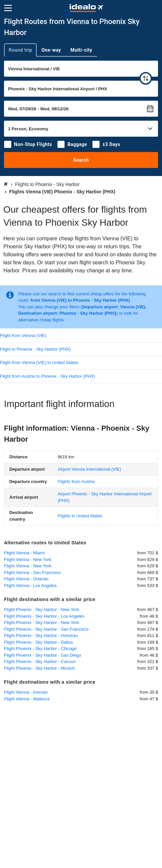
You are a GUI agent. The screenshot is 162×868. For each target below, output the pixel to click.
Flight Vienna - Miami (24, 553)
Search (81, 160)
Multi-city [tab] (81, 50)
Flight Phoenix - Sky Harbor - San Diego (42, 655)
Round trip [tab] (20, 50)
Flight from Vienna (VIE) (23, 335)
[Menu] (8, 8)
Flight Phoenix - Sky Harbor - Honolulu (41, 635)
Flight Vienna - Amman (26, 692)
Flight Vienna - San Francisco (32, 572)
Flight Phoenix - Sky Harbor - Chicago (40, 648)
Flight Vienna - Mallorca (27, 699)
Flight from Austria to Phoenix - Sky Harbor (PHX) (47, 376)
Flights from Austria (76, 481)
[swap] (146, 78)
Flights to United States (80, 516)
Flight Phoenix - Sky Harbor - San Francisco (46, 629)
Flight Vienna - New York (28, 559)
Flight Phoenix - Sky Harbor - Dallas (38, 642)
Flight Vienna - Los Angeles (30, 585)
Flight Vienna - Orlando (26, 579)
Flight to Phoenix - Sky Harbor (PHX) (35, 349)
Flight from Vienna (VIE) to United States (39, 362)
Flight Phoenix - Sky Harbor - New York (41, 609)
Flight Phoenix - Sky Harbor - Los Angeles (44, 616)
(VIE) (89, 469)
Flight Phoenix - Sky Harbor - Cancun (40, 661)
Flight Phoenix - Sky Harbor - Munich (39, 668)
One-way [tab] (51, 50)
